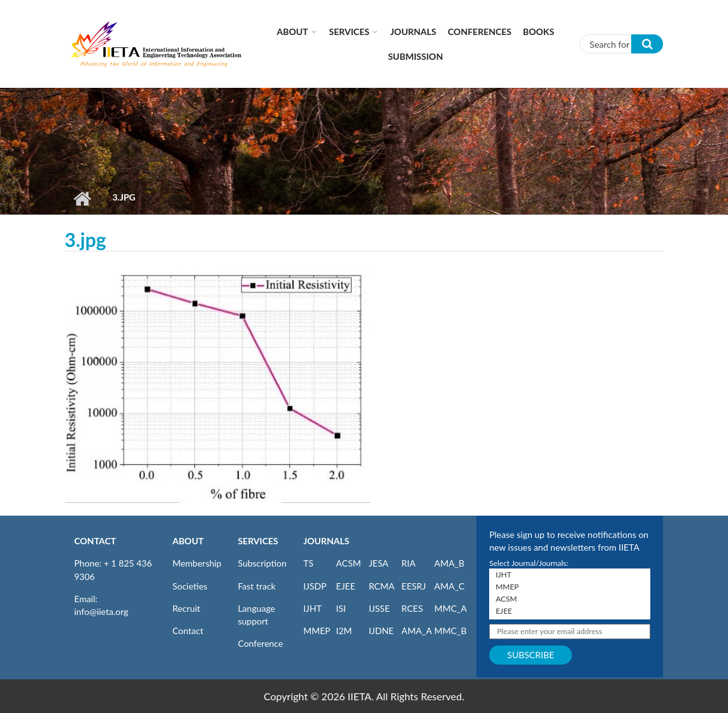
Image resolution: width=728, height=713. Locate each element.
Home (82, 199)
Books (539, 32)
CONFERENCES (480, 32)
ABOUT (188, 541)
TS (308, 563)
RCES (412, 608)
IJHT (312, 608)
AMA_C (450, 586)
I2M (344, 631)
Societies (190, 586)
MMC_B (451, 631)
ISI (341, 608)
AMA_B (449, 563)
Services (349, 32)
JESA (379, 563)
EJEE (346, 586)
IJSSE (379, 608)
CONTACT (96, 541)
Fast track (256, 586)
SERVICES (258, 541)
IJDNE (381, 631)
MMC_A (451, 608)
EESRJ (413, 586)
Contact (188, 631)
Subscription (262, 563)
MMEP (317, 631)
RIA (408, 563)
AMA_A (417, 631)
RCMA (382, 586)
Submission (415, 56)
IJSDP (315, 586)
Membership (197, 563)
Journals (413, 32)
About (293, 32)
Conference (260, 643)
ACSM (349, 563)
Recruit (187, 608)
